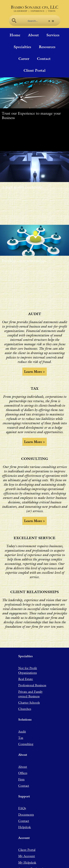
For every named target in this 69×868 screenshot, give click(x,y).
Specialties (22, 47)
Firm (21, 771)
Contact (44, 59)
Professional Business (32, 676)
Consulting (26, 735)
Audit (22, 723)
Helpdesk (25, 818)
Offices (23, 764)
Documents (26, 806)
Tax (21, 729)
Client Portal (34, 70)
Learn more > (35, 367)
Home (15, 35)
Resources (47, 47)
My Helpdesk (27, 854)
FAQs (22, 799)
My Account (27, 847)
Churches (25, 700)
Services (53, 35)
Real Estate (26, 670)
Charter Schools (29, 694)
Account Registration (32, 860)
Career (24, 59)
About (33, 35)
